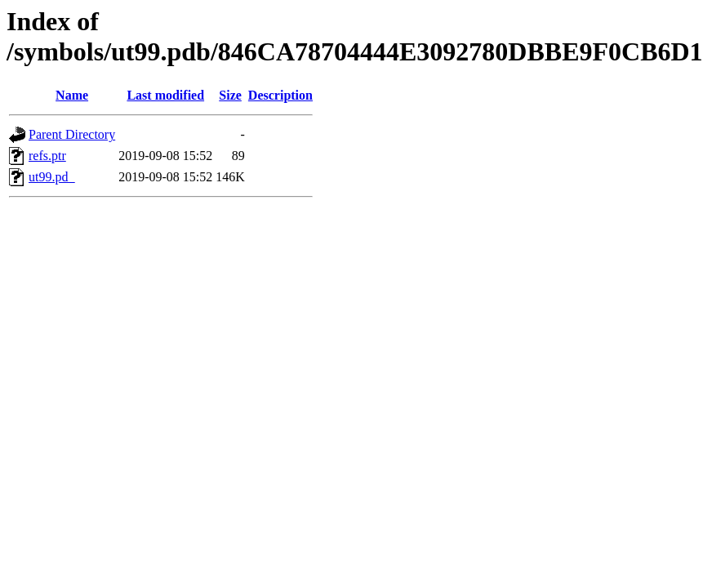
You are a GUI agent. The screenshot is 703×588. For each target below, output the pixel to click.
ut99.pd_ (51, 177)
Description (280, 95)
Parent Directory (72, 134)
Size (230, 95)
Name (72, 95)
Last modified (165, 95)
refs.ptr (47, 156)
